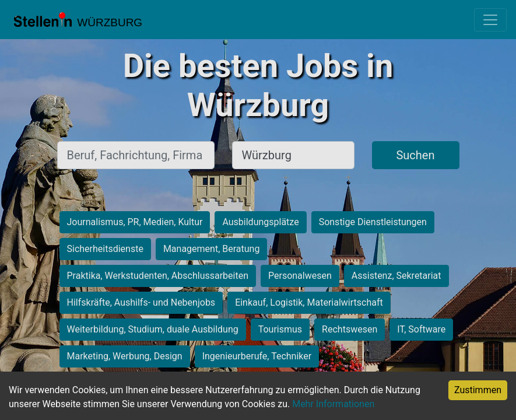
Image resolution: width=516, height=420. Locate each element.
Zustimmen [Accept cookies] (478, 390)
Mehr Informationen (333, 404)
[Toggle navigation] (490, 20)
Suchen (415, 155)
